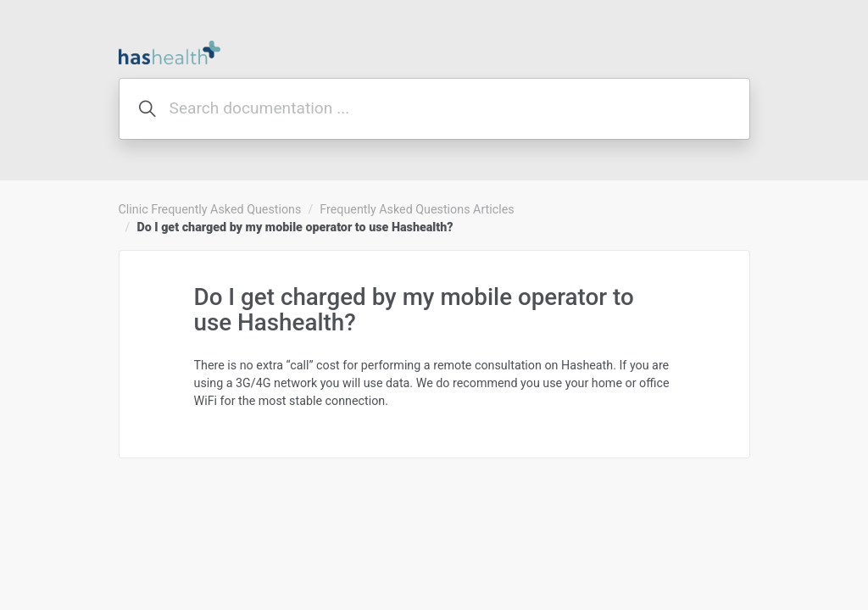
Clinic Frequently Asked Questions (210, 209)
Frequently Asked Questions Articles (417, 209)
